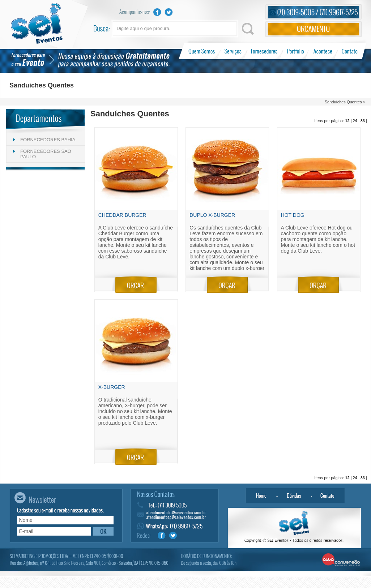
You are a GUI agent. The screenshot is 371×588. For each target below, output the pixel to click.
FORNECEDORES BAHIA (48, 140)
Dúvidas (294, 495)
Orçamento (314, 29)
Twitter (169, 12)
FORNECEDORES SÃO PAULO (46, 154)
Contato (349, 51)
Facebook (157, 12)
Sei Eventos (37, 23)
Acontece (323, 51)
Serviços (233, 51)
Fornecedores (264, 51)
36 (363, 121)
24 (355, 121)
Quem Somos (202, 51)
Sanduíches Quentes (343, 102)
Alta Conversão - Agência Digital (341, 560)
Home (261, 495)
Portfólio (296, 51)
